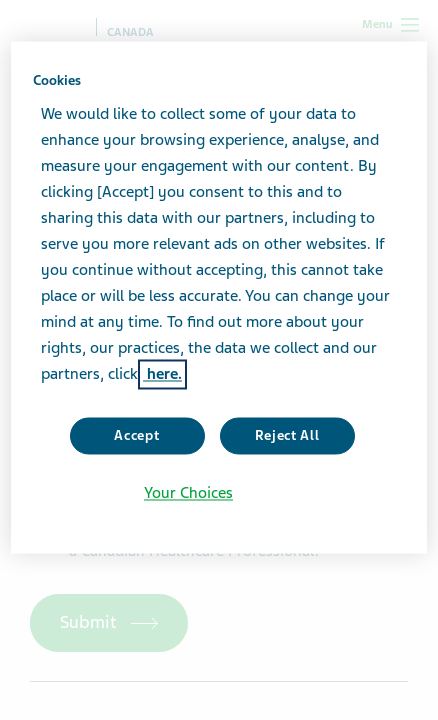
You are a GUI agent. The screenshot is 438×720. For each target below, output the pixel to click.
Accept (136, 435)
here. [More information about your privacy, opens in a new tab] (162, 374)
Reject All (287, 435)
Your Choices (188, 494)
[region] (219, 297)
